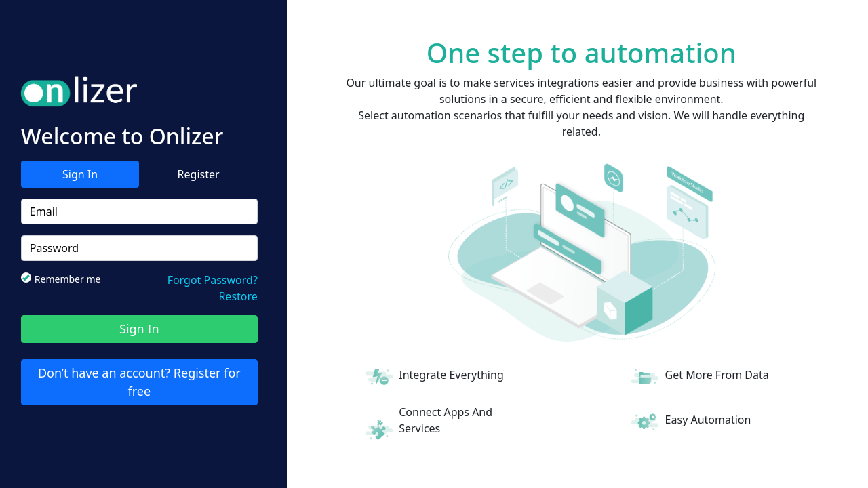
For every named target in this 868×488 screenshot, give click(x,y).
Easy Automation (708, 420)
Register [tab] (199, 174)
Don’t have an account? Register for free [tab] (139, 382)
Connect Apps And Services (446, 420)
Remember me (65, 279)
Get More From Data (717, 375)
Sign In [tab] (80, 174)
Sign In (139, 329)
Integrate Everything (451, 375)
